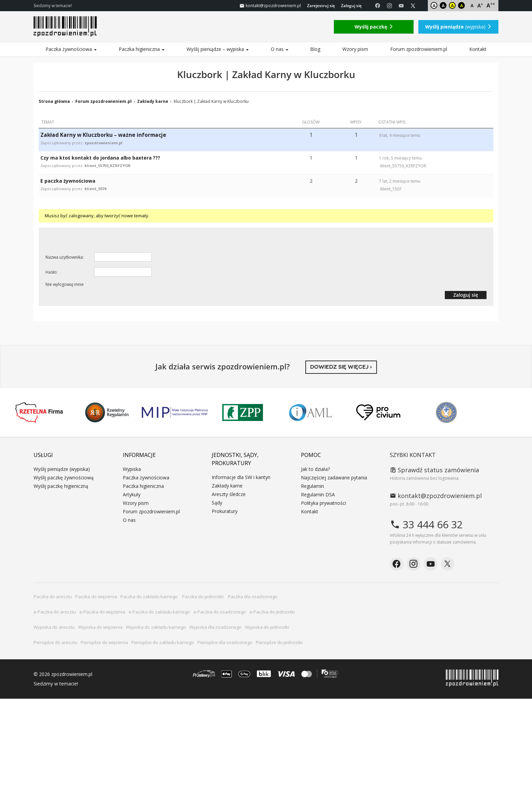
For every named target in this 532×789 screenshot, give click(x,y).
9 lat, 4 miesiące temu (400, 135)
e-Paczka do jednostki (272, 612)
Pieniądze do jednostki (279, 642)
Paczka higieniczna (142, 49)
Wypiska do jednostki (267, 627)
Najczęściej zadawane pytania (334, 478)
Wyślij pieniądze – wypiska (218, 49)
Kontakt (478, 49)
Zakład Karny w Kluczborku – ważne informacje (103, 135)
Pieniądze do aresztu (55, 642)
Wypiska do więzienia (100, 627)
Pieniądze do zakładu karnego (163, 642)
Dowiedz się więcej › (341, 367)
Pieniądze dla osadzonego (225, 642)
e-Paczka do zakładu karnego (159, 612)
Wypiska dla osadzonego (215, 627)
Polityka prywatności (324, 503)
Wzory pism (355, 49)
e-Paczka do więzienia (102, 612)
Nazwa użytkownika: (65, 257)
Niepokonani (446, 412)
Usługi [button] (43, 455)
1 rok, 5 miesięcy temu (400, 158)
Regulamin (312, 486)
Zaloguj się (351, 6)
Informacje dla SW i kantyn (241, 477)
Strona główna (54, 101)
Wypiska (132, 469)
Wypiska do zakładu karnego (156, 627)
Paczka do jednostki (203, 597)
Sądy (217, 503)
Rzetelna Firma (39, 412)
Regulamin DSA (318, 494)
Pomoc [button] (311, 455)
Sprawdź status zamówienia (434, 470)
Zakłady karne (153, 101)
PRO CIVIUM (378, 412)
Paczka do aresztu (53, 597)
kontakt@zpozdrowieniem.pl (436, 496)
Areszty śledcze (229, 494)
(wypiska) (458, 27)
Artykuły (132, 494)
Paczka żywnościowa (71, 49)
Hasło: (52, 272)
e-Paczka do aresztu (55, 612)
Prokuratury (225, 511)
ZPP (243, 412)
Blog (315, 49)
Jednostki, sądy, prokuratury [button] (235, 459)
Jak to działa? (315, 469)
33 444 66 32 (426, 524)
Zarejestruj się (321, 6)
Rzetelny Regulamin (107, 412)
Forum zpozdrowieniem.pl (419, 49)
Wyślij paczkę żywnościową (64, 478)
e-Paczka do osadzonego (220, 612)
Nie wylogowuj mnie (65, 284)
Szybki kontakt (413, 455)
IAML (310, 412)
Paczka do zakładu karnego (150, 597)
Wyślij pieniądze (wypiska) (62, 469)
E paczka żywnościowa (68, 181)
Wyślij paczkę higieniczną (61, 486)
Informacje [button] (139, 455)
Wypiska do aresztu (54, 627)
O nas (280, 49)
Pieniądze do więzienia (104, 642)
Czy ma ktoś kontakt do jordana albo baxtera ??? (100, 158)
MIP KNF (175, 412)
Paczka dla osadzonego (253, 597)
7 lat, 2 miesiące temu (400, 181)
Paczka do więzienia (96, 597)
